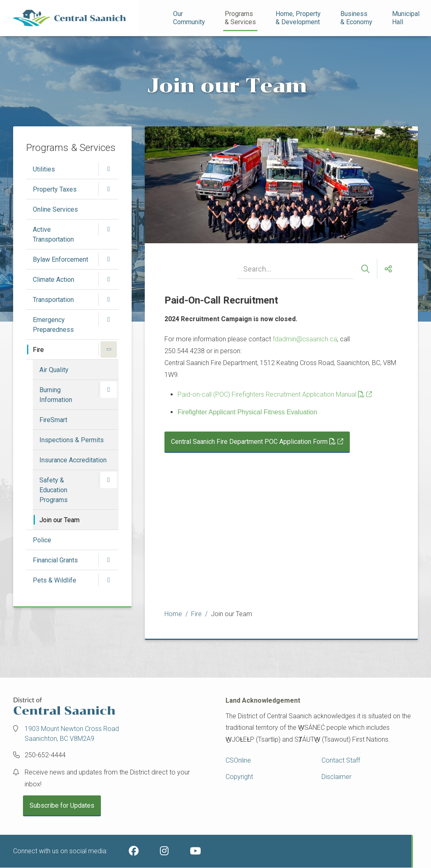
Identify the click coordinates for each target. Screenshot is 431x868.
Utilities (44, 169)
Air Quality (54, 370)
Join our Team (59, 520)
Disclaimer (336, 777)
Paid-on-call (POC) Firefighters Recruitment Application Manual (271, 394)
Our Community (189, 18)
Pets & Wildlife (55, 580)
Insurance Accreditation (73, 460)
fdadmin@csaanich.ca (305, 339)
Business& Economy (356, 18)
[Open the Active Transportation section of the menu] (109, 229)
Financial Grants (55, 560)
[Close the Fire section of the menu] (109, 349)
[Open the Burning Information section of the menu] (109, 390)
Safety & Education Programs (54, 490)
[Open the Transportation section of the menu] (109, 299)
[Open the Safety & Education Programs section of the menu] (109, 480)
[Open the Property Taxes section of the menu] (109, 189)
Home (173, 614)
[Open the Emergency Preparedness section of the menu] (109, 320)
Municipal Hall (407, 18)
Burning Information (56, 395)
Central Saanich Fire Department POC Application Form (253, 442)
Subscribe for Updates (62, 805)
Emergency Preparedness (53, 325)
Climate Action (54, 280)
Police (42, 540)
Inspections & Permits (72, 440)
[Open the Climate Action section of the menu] (109, 279)
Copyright (239, 777)
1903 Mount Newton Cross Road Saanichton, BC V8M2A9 (72, 734)
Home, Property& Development (298, 18)
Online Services (55, 209)
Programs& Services (240, 18)
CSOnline (238, 760)
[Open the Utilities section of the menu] (109, 169)
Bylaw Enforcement (60, 259)
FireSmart (53, 420)
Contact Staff (341, 760)
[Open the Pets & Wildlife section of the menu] (109, 580)
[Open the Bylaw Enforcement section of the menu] (109, 259)
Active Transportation (53, 234)
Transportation (53, 300)
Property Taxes (55, 189)
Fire (38, 350)
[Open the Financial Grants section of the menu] (109, 560)
